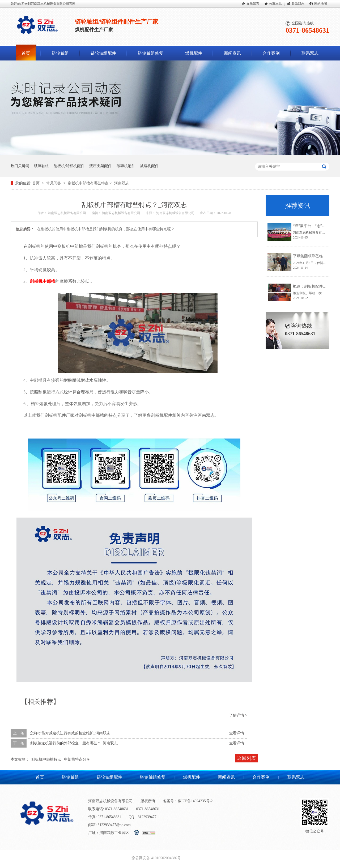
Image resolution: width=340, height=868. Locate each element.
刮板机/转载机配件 (69, 166)
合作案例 (271, 53)
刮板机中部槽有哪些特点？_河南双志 (98, 183)
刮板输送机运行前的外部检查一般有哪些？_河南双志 (74, 743)
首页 (26, 53)
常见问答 (54, 183)
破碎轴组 (41, 166)
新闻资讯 (232, 53)
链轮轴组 (60, 53)
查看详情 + (238, 733)
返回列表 (246, 758)
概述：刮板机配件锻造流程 (315, 286)
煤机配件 (194, 53)
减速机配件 (149, 166)
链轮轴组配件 (103, 53)
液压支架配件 (100, 166)
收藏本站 (275, 4)
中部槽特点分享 (77, 759)
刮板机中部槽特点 (46, 759)
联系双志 (298, 4)
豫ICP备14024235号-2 (195, 801)
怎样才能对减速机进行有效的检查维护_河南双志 (70, 733)
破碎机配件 (126, 166)
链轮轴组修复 (151, 53)
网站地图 (321, 4)
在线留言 (253, 4)
